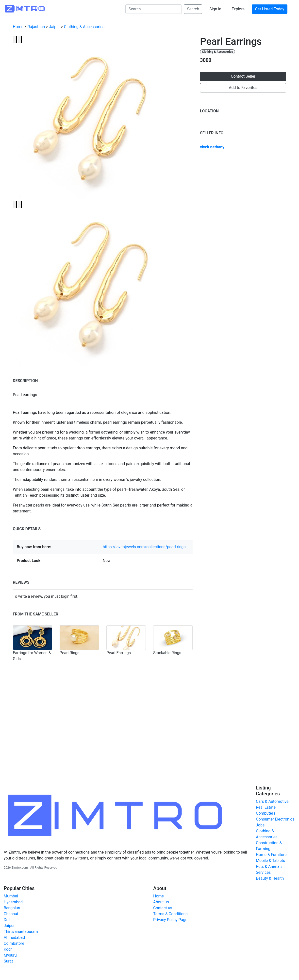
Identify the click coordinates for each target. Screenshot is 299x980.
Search (193, 9)
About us (161, 902)
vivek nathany (212, 147)
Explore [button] (238, 9)
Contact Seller (243, 76)
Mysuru (10, 955)
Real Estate (266, 807)
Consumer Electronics (275, 819)
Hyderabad (13, 902)
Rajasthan (36, 27)
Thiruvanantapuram (21, 932)
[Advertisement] (149, 726)
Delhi (8, 920)
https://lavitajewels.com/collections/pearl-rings (144, 547)
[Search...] (154, 9)
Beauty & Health (270, 878)
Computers (266, 813)
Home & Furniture (271, 855)
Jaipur (55, 27)
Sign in (215, 9)
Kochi (9, 949)
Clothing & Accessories (84, 27)
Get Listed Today (270, 9)
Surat (8, 961)
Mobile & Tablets (270, 861)
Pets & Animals (269, 866)
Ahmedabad (14, 937)
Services (263, 872)
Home (18, 27)
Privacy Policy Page (170, 920)
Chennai (11, 914)
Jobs (260, 825)
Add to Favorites (243, 88)
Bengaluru (13, 908)
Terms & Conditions (170, 914)
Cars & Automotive (272, 801)
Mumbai (11, 896)
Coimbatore (14, 943)
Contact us (163, 908)
